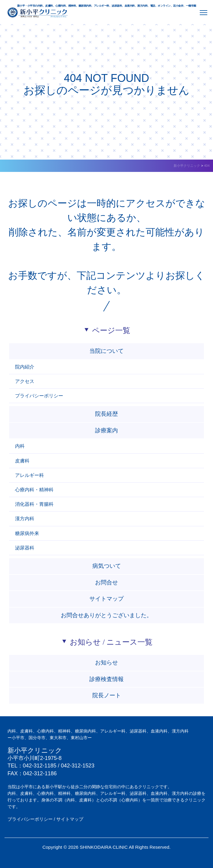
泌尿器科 (25, 548)
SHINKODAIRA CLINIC (104, 847)
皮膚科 (22, 461)
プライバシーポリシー (39, 396)
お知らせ (106, 663)
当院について (106, 351)
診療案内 (106, 430)
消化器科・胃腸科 (34, 504)
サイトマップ (106, 599)
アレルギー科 (29, 475)
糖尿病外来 (27, 533)
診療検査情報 (106, 679)
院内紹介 (25, 367)
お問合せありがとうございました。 (106, 615)
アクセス (25, 381)
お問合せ (106, 582)
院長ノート (107, 695)
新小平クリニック (35, 751)
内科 (20, 446)
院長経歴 (106, 414)
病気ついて (107, 566)
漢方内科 (25, 519)
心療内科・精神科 (34, 490)
